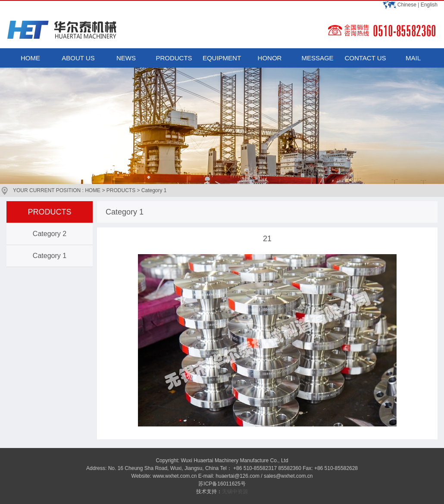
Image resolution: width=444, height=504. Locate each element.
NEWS (126, 58)
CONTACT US (365, 58)
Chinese (407, 5)
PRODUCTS (174, 58)
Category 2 (50, 234)
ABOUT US (78, 58)
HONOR (270, 58)
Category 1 (50, 256)
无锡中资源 (235, 492)
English (429, 5)
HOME (30, 58)
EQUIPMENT (222, 58)
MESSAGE (317, 58)
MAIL (413, 58)
